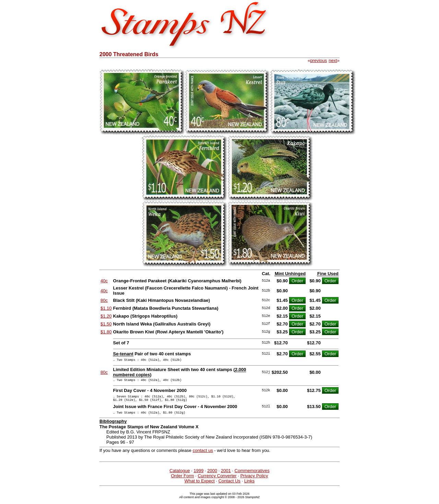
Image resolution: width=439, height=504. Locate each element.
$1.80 (106, 332)
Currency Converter (217, 481)
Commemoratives (252, 476)
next (333, 60)
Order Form (182, 481)
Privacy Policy (254, 481)
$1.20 (106, 316)
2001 (226, 476)
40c (104, 281)
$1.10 (106, 308)
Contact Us (229, 486)
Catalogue (180, 476)
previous (318, 60)
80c (104, 300)
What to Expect (200, 486)
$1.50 (106, 324)
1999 (198, 476)
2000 (212, 476)
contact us (203, 456)
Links (249, 486)
